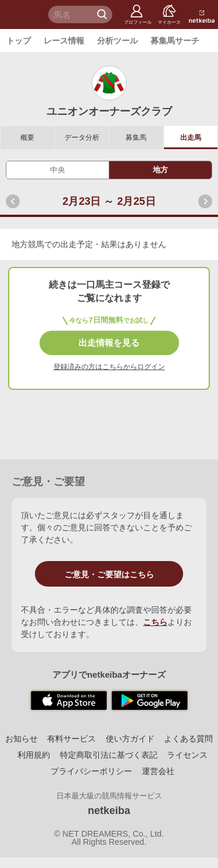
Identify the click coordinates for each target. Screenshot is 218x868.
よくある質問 (188, 739)
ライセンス (187, 755)
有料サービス (72, 739)
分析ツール (117, 41)
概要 (27, 138)
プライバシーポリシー (91, 771)
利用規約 (34, 755)
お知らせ (22, 739)
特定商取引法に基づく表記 (109, 755)
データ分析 (82, 138)
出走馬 (191, 138)
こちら (155, 622)
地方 (160, 170)
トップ (19, 41)
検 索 (103, 15)
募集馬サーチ (175, 41)
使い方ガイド (130, 739)
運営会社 (158, 771)
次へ (205, 201)
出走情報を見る (109, 343)
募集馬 (136, 138)
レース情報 (64, 41)
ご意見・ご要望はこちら (109, 574)
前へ (13, 201)
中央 (58, 170)
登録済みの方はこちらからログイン (109, 367)
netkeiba (109, 811)
